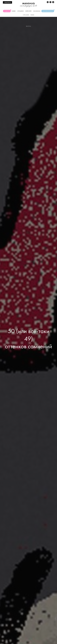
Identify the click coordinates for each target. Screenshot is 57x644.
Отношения (20, 11)
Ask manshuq (37, 11)
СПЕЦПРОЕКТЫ (7, 2)
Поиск (32, 15)
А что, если (26, 15)
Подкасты (7, 11)
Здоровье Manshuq (48, 11)
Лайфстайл (28, 11)
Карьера (14, 11)
